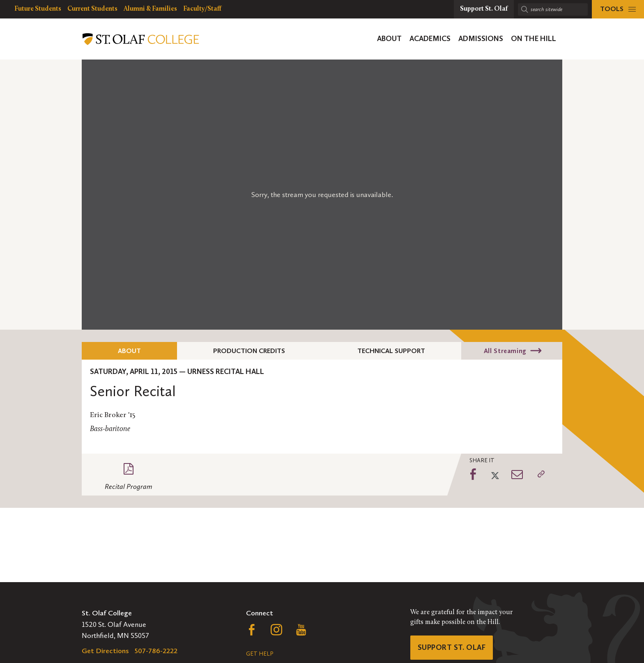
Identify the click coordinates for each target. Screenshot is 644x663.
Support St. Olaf (452, 647)
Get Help (260, 654)
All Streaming (505, 351)
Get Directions (105, 651)
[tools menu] (618, 9)
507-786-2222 (156, 651)
